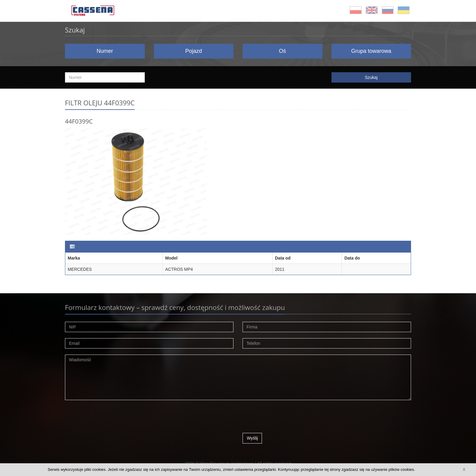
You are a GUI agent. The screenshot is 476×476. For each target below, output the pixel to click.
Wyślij (252, 438)
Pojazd (194, 51)
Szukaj (371, 77)
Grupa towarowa (371, 51)
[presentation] (289, 418)
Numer (105, 51)
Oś (282, 51)
